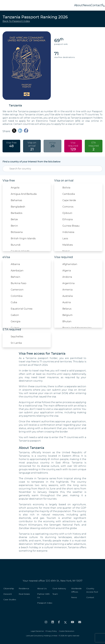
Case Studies (10, 599)
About (78, 5)
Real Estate (24, 594)
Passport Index (45, 603)
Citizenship (9, 588)
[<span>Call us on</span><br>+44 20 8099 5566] (103, 5)
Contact (96, 5)
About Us (42, 588)
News (87, 5)
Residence (24, 588)
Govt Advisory (59, 588)
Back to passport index (16, 21)
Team (55, 594)
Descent (8, 594)
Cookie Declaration (67, 631)
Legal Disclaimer (37, 631)
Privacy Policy (52, 631)
